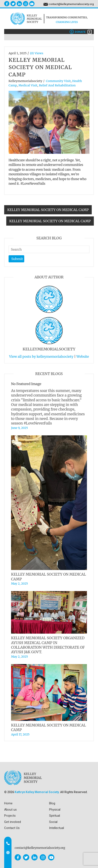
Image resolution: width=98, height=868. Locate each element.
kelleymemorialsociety (25, 81)
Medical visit (28, 85)
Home (8, 803)
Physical (55, 810)
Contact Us (12, 828)
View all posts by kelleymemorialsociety (41, 356)
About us (10, 810)
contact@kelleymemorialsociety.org (71, 4)
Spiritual (55, 816)
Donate (78, 32)
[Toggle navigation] (90, 32)
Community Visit (58, 81)
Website (83, 356)
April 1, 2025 (18, 53)
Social (53, 822)
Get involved (13, 822)
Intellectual (57, 828)
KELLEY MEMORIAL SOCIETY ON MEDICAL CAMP (48, 210)
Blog (52, 803)
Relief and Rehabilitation (57, 85)
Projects (10, 816)
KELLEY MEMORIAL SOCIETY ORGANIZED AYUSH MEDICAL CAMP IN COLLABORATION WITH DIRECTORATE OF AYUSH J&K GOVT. (48, 645)
